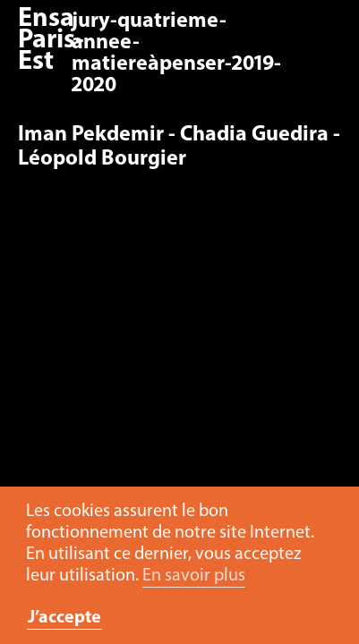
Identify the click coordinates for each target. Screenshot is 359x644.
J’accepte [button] (64, 618)
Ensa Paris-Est (51, 41)
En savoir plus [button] (194, 576)
